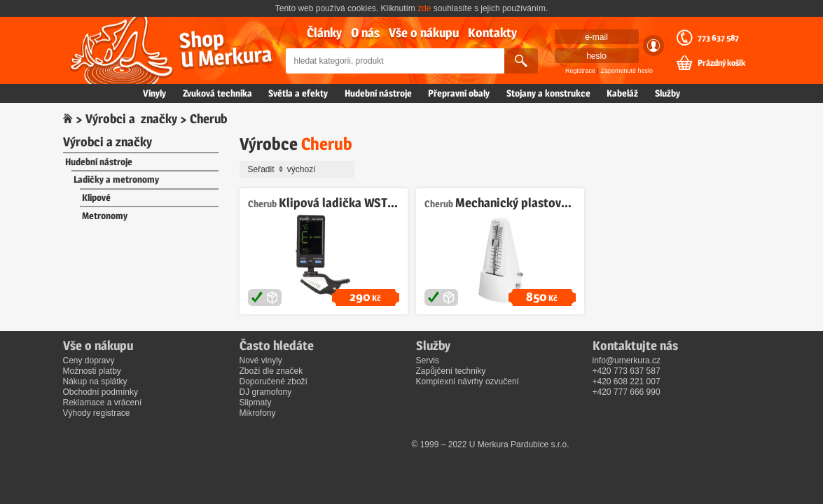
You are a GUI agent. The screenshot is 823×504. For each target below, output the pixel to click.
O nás (365, 33)
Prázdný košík (721, 63)
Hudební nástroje (378, 93)
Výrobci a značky (131, 119)
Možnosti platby (92, 371)
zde (424, 8)
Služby (668, 93)
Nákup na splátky (95, 381)
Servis (428, 360)
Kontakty (492, 33)
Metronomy (105, 216)
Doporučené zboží (274, 381)
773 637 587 (718, 38)
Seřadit (299, 169)
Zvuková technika (217, 93)
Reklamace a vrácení (103, 402)
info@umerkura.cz (627, 360)
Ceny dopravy (89, 360)
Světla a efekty (298, 93)
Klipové (96, 197)
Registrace (580, 71)
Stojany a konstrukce (548, 93)
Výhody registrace (97, 413)
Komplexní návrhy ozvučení (468, 381)
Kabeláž (622, 93)
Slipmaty (256, 402)
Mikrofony (258, 413)
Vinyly (154, 93)
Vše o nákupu (424, 33)
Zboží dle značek (271, 371)
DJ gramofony (266, 392)
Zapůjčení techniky (451, 371)
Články (324, 33)
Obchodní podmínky (101, 392)
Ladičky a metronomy (116, 179)
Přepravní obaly (459, 93)
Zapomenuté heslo (627, 71)
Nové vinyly (261, 360)
